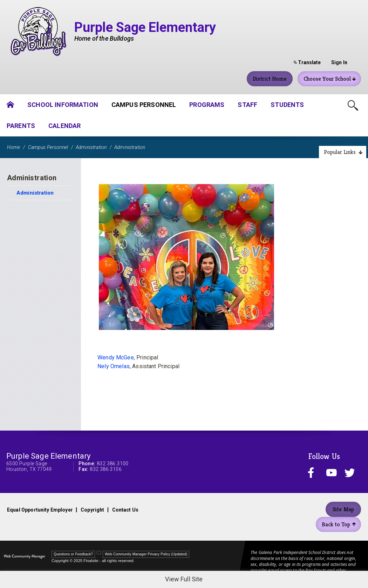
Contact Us (125, 510)
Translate (307, 62)
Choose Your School (330, 79)
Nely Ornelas (114, 366)
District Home (270, 79)
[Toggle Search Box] (353, 105)
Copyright (92, 510)
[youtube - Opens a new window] (333, 473)
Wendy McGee (116, 357)
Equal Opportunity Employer (40, 510)
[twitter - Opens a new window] (351, 473)
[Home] (10, 105)
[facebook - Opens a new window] (314, 473)
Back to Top (339, 524)
